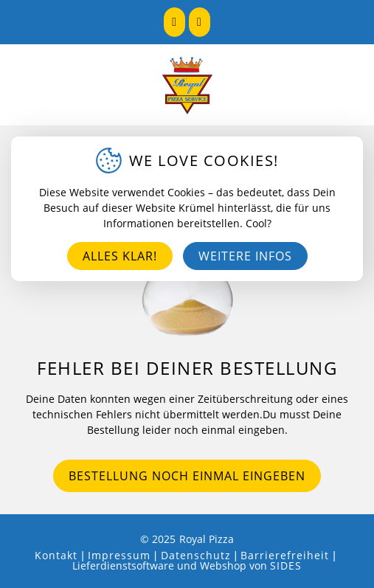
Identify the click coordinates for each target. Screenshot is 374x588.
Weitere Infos (245, 256)
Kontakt (56, 556)
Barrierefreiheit (285, 556)
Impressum (119, 556)
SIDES (286, 566)
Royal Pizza (207, 539)
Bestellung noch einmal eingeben (187, 476)
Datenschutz (196, 556)
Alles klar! (120, 256)
